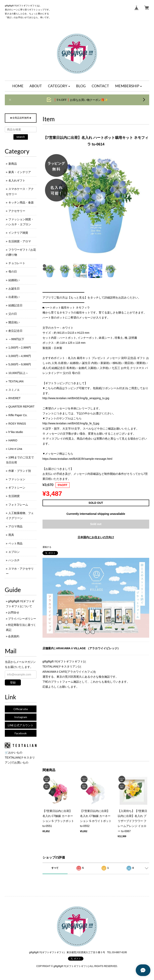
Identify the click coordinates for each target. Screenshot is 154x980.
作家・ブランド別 (20, 471)
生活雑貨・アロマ (20, 241)
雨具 (11, 535)
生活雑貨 (14, 496)
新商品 (13, 164)
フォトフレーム (18, 505)
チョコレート (17, 263)
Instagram (21, 717)
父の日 (13, 314)
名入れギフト (17, 180)
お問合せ (14, 612)
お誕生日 (14, 289)
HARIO (13, 440)
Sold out (96, 524)
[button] (59, 86)
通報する (47, 547)
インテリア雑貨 (18, 233)
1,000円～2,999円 (20, 348)
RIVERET (15, 398)
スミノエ (14, 390)
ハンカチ (14, 560)
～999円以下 (16, 339)
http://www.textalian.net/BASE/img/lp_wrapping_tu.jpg (76, 398)
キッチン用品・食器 (21, 202)
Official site (21, 709)
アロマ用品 (15, 526)
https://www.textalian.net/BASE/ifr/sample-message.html (78, 459)
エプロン (14, 552)
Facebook (21, 733)
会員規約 (14, 636)
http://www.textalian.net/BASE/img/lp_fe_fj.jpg (71, 423)
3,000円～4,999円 (20, 356)
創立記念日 (15, 331)
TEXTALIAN (16, 381)
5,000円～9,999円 (20, 364)
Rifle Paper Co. (18, 415)
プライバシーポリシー (22, 619)
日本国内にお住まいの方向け (96, 537)
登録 (13, 682)
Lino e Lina (15, 449)
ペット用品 (15, 543)
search (21, 137)
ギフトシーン (17, 488)
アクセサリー (17, 211)
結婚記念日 (15, 305)
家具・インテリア (20, 172)
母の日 (13, 272)
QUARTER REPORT (21, 407)
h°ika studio (16, 432)
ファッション (17, 479)
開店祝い (14, 322)
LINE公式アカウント (21, 725)
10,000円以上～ (18, 373)
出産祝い (14, 297)
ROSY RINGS (17, 424)
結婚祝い (14, 280)
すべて (55, 868)
